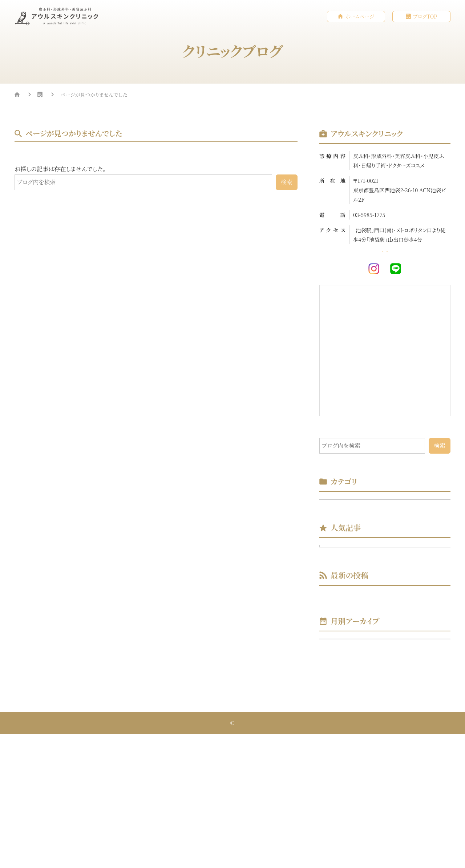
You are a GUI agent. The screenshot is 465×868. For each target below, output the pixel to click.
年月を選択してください (353, 764)
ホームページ (360, 17)
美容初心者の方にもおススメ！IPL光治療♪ (391, 593)
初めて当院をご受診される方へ (391, 617)
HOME (30, 96)
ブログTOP (425, 17)
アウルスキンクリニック (234, 857)
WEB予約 (422, 260)
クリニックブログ (78, 96)
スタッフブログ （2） (348, 524)
